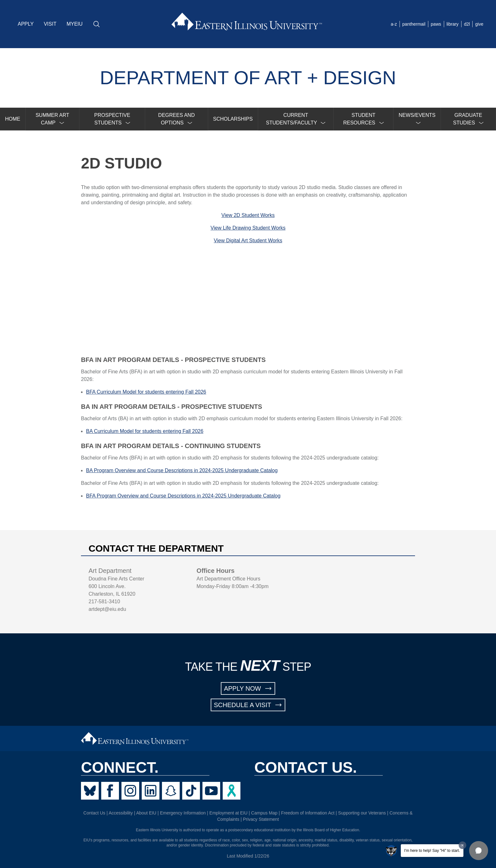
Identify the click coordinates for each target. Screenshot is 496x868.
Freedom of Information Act (308, 813)
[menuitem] (53, 119)
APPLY (26, 24)
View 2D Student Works (248, 215)
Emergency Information (183, 813)
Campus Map (264, 813)
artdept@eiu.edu (107, 609)
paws (436, 24)
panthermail (414, 24)
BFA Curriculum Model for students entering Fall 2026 (146, 392)
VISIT (50, 24)
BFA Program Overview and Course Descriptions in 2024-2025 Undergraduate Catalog (183, 496)
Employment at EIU (229, 813)
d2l (467, 24)
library (453, 24)
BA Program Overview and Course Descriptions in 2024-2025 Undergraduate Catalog (182, 470)
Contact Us (94, 813)
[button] (479, 851)
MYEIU (74, 24)
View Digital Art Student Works (248, 241)
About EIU (146, 813)
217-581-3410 (104, 602)
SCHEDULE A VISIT (248, 705)
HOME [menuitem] (13, 119)
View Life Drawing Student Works (248, 228)
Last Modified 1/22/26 (248, 856)
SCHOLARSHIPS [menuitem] (233, 119)
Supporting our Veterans (362, 813)
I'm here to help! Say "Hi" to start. (432, 851)
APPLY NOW (248, 688)
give (479, 24)
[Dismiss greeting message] (462, 845)
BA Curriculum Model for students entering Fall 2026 (145, 431)
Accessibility (121, 813)
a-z (394, 24)
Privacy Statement (261, 819)
